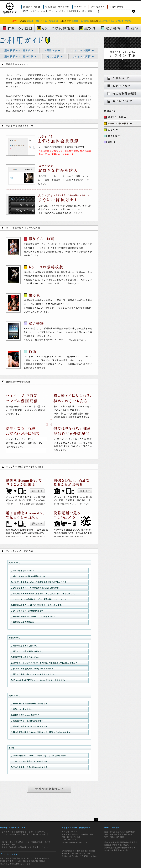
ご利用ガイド (8, 832)
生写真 (48, 842)
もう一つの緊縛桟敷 (34, 842)
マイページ (44, 847)
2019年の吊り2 (124, 21)
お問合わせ (21, 832)
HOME (25, 11)
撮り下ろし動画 (16, 842)
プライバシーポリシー (57, 11)
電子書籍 (5, 845)
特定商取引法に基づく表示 (80, 11)
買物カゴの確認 (9, 847)
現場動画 (53, 21)
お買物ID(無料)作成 (27, 847)
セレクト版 (41, 21)
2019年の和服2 (106, 21)
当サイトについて (38, 11)
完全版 (30, 21)
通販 (13, 845)
